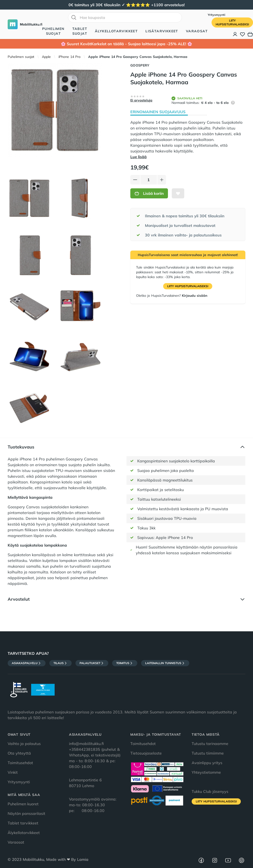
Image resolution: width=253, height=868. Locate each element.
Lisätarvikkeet (162, 31)
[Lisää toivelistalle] (178, 193)
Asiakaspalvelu (27, 663)
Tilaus (60, 663)
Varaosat (197, 31)
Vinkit (13, 772)
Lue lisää (138, 157)
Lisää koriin (149, 193)
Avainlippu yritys (207, 763)
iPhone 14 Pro (69, 57)
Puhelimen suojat (53, 31)
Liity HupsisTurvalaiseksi (188, 286)
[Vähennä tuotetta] (135, 180)
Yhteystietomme (206, 772)
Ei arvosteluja (141, 100)
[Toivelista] (242, 34)
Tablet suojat (80, 31)
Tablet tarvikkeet (23, 823)
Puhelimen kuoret (23, 804)
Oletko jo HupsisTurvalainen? (172, 296)
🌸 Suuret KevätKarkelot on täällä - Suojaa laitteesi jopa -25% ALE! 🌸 (126, 44)
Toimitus (125, 663)
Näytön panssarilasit (26, 813)
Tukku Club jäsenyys (210, 791)
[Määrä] (149, 180)
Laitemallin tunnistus (165, 663)
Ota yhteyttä (19, 753)
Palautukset (92, 663)
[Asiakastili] (235, 34)
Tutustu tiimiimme (208, 753)
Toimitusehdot (20, 763)
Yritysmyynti (216, 15)
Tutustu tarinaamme (210, 744)
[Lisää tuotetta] (162, 180)
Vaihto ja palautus (24, 744)
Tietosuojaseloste (146, 753)
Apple (46, 57)
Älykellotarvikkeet (116, 31)
